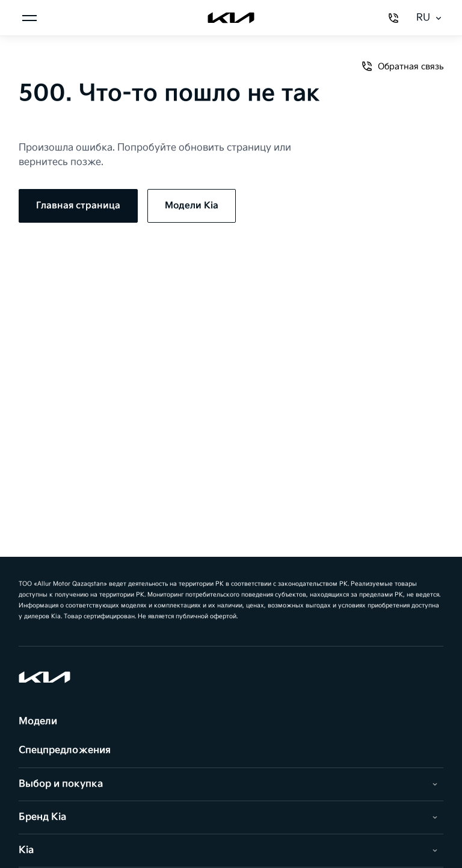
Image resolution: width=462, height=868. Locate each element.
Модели (38, 721)
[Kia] (231, 18)
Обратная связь (402, 66)
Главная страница (78, 206)
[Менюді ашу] (29, 18)
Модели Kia (192, 206)
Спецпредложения (65, 750)
